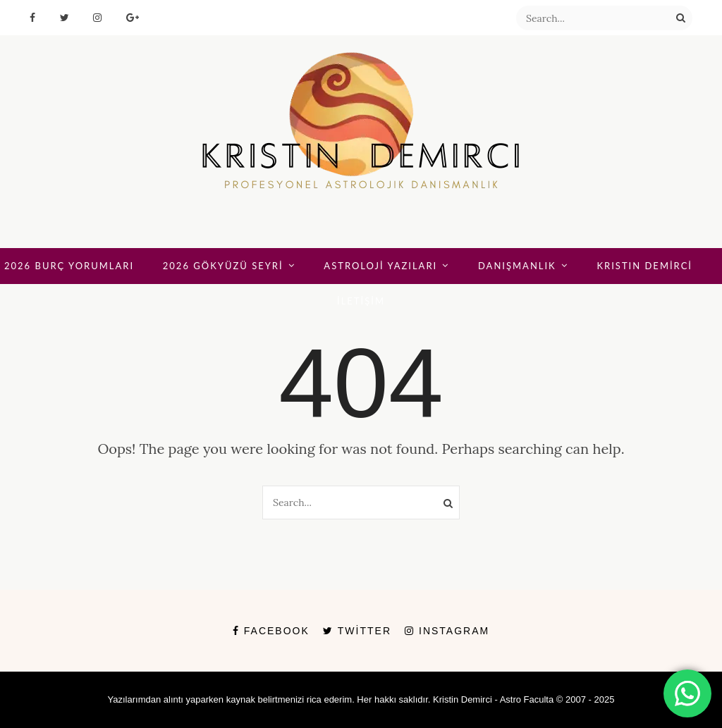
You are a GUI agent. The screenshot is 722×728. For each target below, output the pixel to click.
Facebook (271, 631)
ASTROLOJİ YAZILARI (380, 266)
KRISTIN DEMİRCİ (644, 266)
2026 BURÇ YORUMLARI (69, 266)
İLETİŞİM (361, 301)
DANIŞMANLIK (517, 266)
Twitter (357, 631)
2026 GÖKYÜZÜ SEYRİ (223, 266)
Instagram (447, 631)
